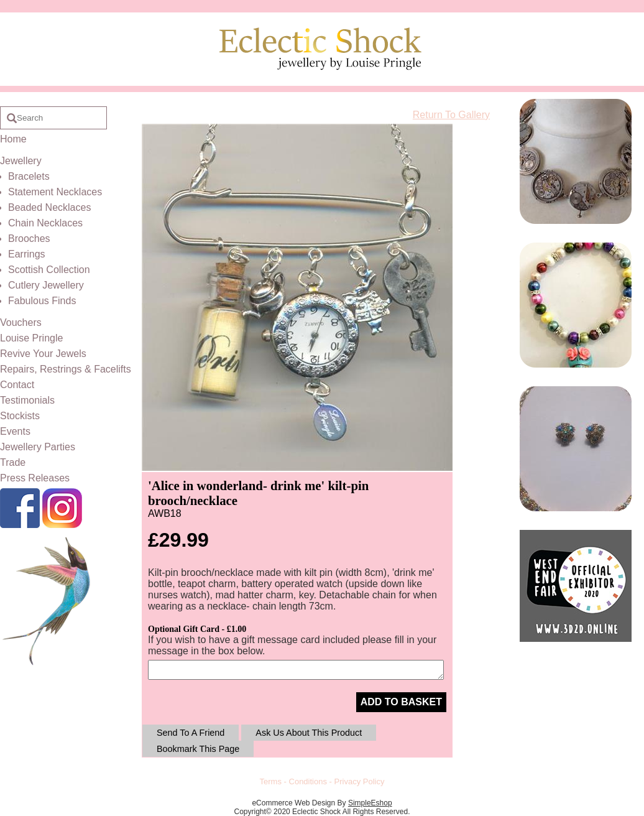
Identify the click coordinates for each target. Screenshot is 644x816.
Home (13, 139)
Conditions (308, 781)
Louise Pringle (31, 338)
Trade (13, 462)
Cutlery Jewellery (46, 285)
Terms (271, 781)
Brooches (29, 239)
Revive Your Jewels (43, 354)
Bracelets (29, 176)
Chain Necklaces (45, 223)
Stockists (20, 416)
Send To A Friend (191, 733)
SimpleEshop (370, 803)
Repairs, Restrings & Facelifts (66, 369)
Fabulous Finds (42, 301)
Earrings (27, 254)
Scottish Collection (49, 270)
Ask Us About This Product (309, 733)
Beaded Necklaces (49, 207)
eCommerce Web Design (293, 803)
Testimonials (27, 400)
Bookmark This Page (198, 749)
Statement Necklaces (55, 192)
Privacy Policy (360, 781)
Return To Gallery (451, 115)
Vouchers (21, 322)
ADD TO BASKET (401, 702)
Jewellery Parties (38, 447)
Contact (17, 385)
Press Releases (35, 478)
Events (15, 431)
